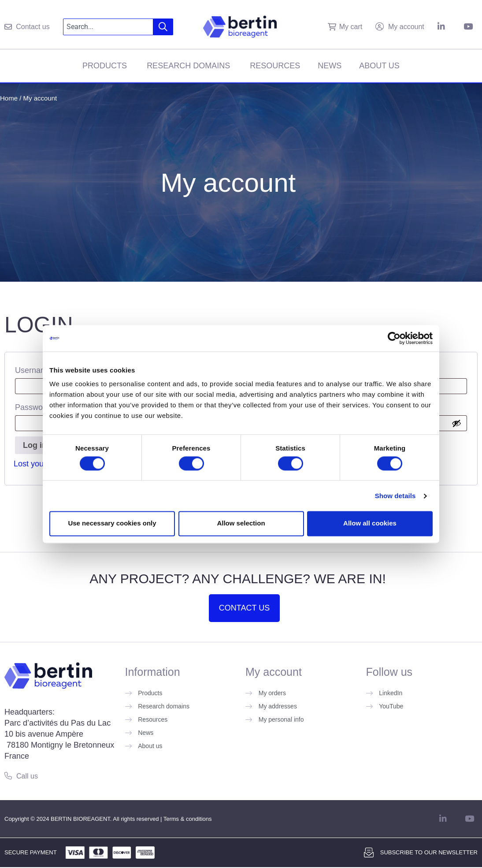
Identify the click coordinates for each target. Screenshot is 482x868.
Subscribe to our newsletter (429, 852)
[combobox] (108, 27)
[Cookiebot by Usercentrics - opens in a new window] (394, 338)
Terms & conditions (188, 819)
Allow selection (241, 523)
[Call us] (8, 776)
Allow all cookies (370, 523)
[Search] (163, 27)
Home (9, 98)
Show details (395, 496)
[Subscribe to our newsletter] (369, 853)
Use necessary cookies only (112, 523)
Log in (35, 445)
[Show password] (456, 423)
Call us (27, 776)
